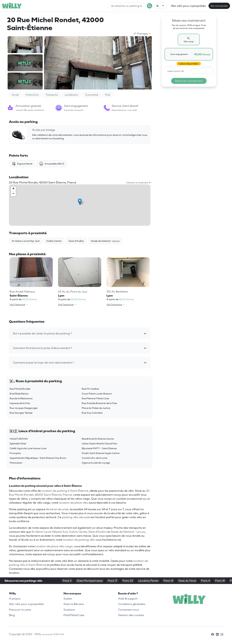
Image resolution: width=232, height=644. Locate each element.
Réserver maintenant (189, 81)
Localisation (71, 95)
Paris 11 (67, 581)
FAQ (108, 95)
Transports (52, 95)
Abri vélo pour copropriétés (188, 6)
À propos (15, 599)
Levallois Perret (148, 581)
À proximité (92, 95)
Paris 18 (220, 581)
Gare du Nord (187, 581)
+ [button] (13, 189)
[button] (80, 333)
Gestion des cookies (131, 615)
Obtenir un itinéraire (138, 182)
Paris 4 (205, 581)
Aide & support (128, 599)
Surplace (69, 610)
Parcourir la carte (20, 610)
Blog (12, 615)
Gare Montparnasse (90, 581)
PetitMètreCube (74, 615)
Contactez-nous (128, 610)
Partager (141, 34)
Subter (68, 599)
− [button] (13, 194)
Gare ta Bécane (74, 604)
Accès (15, 95)
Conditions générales (132, 604)
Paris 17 (113, 581)
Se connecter (219, 6)
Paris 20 (128, 581)
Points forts (32, 95)
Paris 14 (168, 581)
